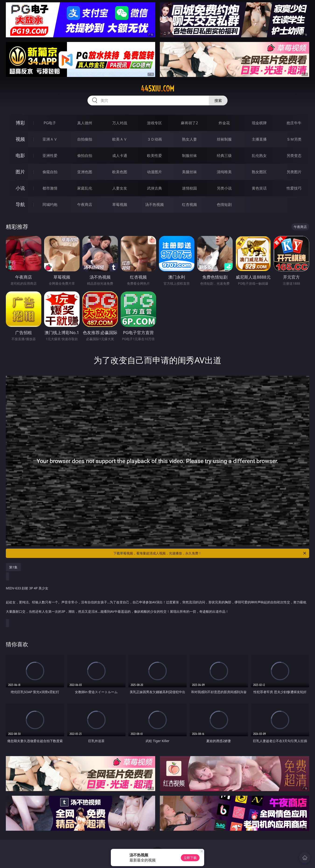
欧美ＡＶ (120, 139)
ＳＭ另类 (294, 139)
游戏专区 (154, 123)
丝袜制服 (224, 139)
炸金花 (224, 123)
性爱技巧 (294, 188)
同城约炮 (50, 204)
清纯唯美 (224, 172)
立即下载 (190, 858)
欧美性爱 (154, 156)
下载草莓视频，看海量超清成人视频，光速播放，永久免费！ (210, 553)
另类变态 (294, 156)
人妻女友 (120, 188)
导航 (20, 204)
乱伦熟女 (259, 156)
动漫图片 (154, 172)
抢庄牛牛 (294, 123)
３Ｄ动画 (154, 139)
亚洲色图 (85, 172)
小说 (20, 188)
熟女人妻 (189, 139)
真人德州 (85, 123)
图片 (20, 172)
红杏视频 (189, 204)
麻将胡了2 (189, 123)
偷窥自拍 (50, 172)
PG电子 (50, 123)
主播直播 (259, 139)
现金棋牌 (259, 123)
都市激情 (50, 188)
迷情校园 (189, 188)
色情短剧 (224, 204)
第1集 (13, 567)
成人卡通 (120, 156)
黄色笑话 (259, 188)
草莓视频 (120, 204)
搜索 (218, 100)
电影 (20, 155)
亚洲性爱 (50, 156)
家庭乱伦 (85, 188)
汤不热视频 (154, 204)
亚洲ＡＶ (50, 139)
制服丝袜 (189, 156)
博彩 (20, 123)
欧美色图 (120, 172)
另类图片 (294, 172)
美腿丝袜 (189, 172)
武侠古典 (154, 188)
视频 (20, 139)
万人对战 (120, 123)
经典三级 (224, 156)
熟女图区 (259, 172)
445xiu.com (157, 89)
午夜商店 (85, 204)
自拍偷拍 (85, 139)
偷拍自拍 (85, 156)
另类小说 (224, 188)
